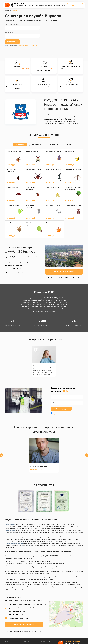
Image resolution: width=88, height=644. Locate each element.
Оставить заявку (12, 42)
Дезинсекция (11, 524)
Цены (64, 5)
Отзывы (57, 5)
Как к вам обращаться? (22, 27)
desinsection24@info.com (17, 272)
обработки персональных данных (28, 46)
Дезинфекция (11, 531)
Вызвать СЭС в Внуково (64, 272)
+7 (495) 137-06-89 (75, 5)
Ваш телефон (22, 35)
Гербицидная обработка (14, 543)
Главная (7, 10)
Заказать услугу (61, 409)
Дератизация (11, 537)
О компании (39, 5)
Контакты (49, 5)
